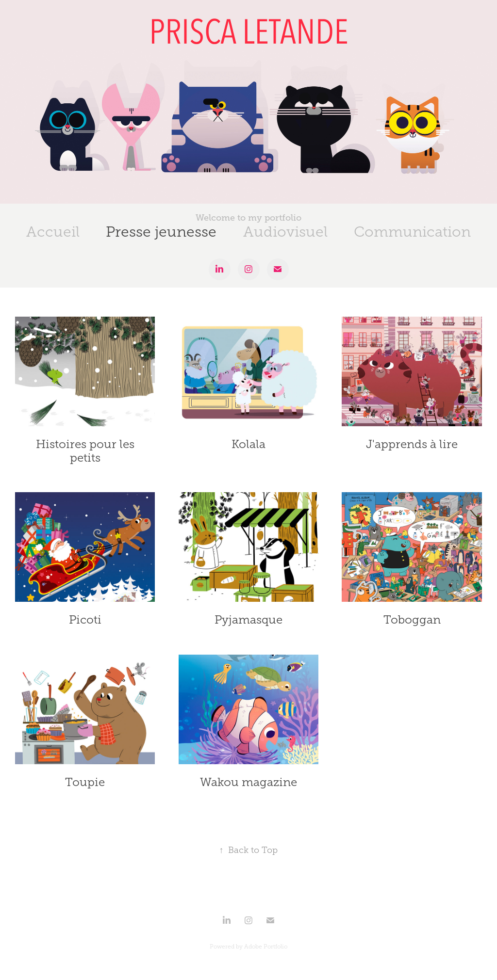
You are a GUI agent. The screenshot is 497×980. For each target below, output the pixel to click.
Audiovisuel (285, 232)
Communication (412, 232)
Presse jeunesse (161, 232)
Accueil (53, 232)
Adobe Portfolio (266, 947)
